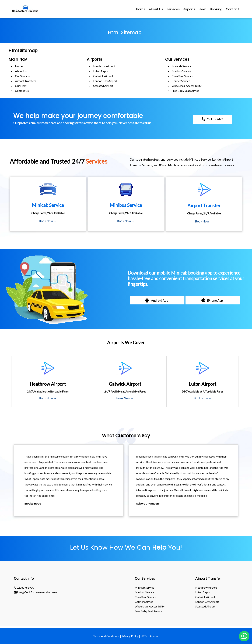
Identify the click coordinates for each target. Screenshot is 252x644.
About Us (21, 71)
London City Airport (105, 81)
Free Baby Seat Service (185, 91)
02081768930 (24, 587)
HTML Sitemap (150, 636)
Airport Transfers (26, 81)
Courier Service (181, 81)
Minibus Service (181, 71)
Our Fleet (21, 86)
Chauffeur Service (182, 76)
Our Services (23, 76)
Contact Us (22, 91)
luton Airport (101, 71)
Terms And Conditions (106, 636)
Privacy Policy (130, 636)
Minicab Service (181, 66)
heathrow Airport (104, 66)
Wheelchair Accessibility (187, 86)
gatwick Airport (103, 76)
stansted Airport (103, 86)
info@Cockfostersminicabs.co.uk (36, 592)
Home (19, 66)
